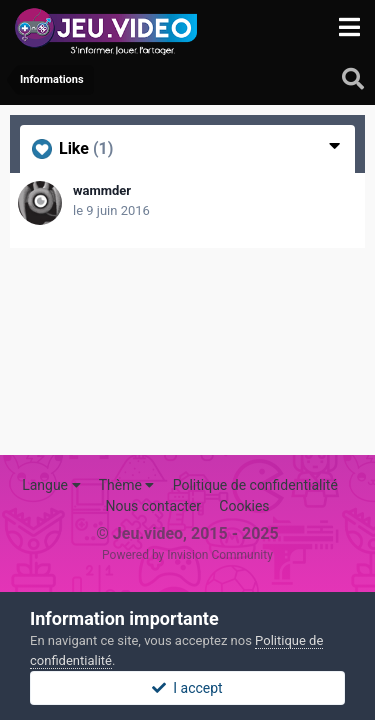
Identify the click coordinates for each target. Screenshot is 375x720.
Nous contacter (153, 506)
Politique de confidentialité (255, 485)
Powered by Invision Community (187, 555)
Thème (127, 485)
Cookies (244, 506)
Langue (51, 485)
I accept (187, 688)
